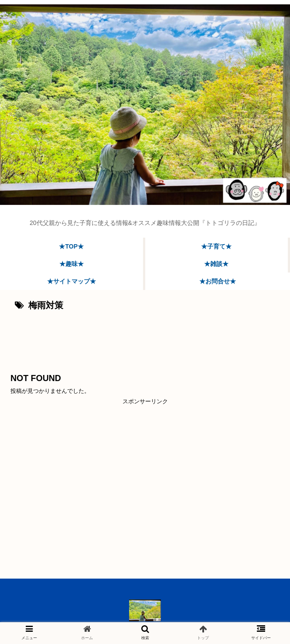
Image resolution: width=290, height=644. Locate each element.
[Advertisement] (145, 339)
